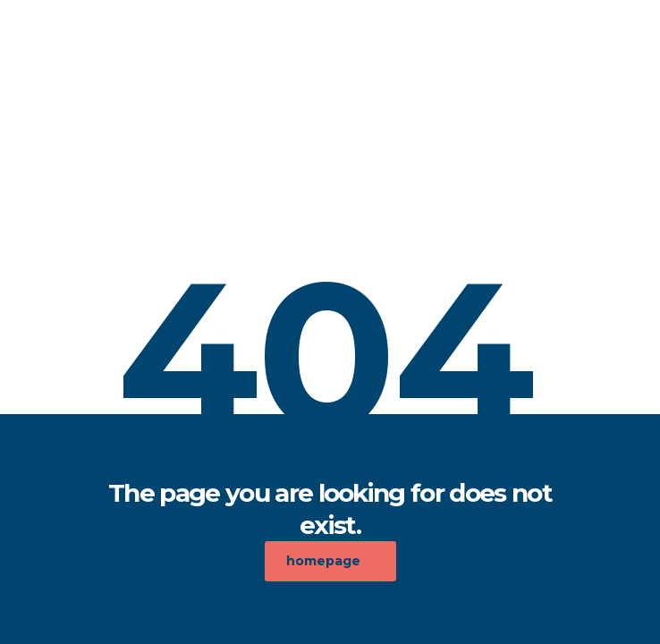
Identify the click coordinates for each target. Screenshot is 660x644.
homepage (323, 561)
